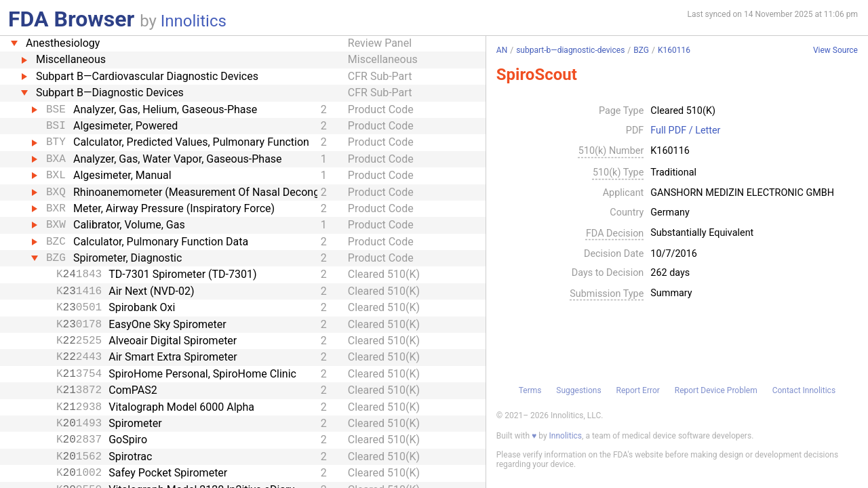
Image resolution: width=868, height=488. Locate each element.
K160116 (674, 50)
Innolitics (194, 21)
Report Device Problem (716, 390)
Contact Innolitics (804, 390)
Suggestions (578, 390)
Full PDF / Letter (685, 131)
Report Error (637, 390)
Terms (530, 390)
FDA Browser (71, 19)
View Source (835, 50)
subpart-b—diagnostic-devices (570, 50)
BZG (641, 50)
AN (502, 50)
